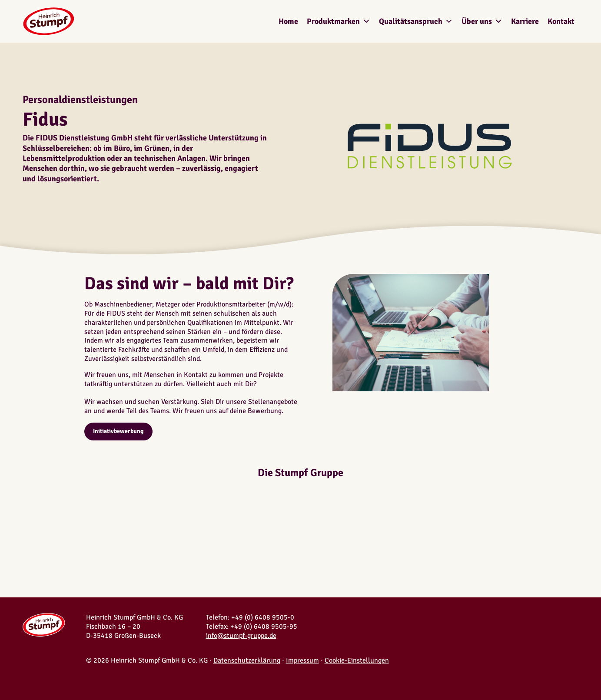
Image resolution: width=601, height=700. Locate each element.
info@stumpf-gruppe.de (241, 636)
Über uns (482, 21)
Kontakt (561, 21)
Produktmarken (339, 21)
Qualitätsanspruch (416, 21)
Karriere (525, 21)
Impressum (302, 660)
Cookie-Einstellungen (357, 660)
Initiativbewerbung (118, 431)
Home (288, 21)
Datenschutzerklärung (247, 660)
